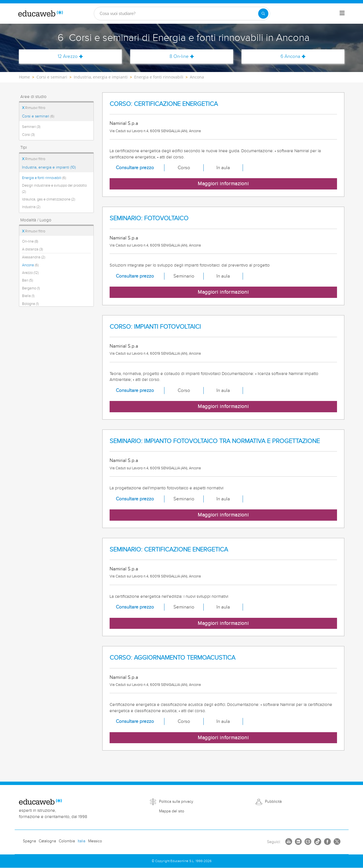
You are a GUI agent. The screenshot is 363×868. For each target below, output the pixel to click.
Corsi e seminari (38, 116)
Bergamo (31, 288)
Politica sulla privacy (176, 802)
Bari (28, 280)
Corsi (28, 135)
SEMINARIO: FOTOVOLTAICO (149, 218)
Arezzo (30, 273)
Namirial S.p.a (124, 123)
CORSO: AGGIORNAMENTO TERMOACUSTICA (172, 658)
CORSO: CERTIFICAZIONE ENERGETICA (164, 104)
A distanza (32, 249)
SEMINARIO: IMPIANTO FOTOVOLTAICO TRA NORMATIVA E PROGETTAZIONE (215, 441)
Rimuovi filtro (34, 108)
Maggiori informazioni (223, 184)
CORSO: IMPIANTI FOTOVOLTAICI (155, 327)
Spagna (29, 841)
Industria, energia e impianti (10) (49, 167)
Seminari (31, 127)
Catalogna (47, 841)
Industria (31, 207)
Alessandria (34, 257)
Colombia (67, 841)
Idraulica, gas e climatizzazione (49, 199)
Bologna (30, 304)
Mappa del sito (172, 811)
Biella (28, 296)
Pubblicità (273, 802)
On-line (30, 241)
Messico (95, 841)
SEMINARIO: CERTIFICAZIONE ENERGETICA (169, 550)
